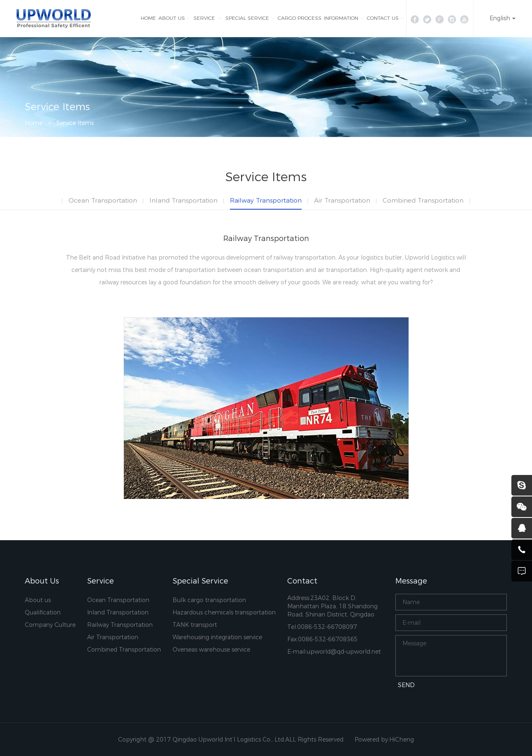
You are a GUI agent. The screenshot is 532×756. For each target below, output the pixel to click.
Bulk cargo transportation (209, 600)
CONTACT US (383, 18)
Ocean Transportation (103, 200)
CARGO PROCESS (300, 18)
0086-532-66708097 (327, 627)
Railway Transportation (266, 200)
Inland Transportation (183, 200)
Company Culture (50, 625)
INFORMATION (341, 18)
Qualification (43, 612)
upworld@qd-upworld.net (344, 652)
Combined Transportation (423, 200)
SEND (406, 685)
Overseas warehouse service (211, 650)
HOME (148, 18)
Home (34, 123)
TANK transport (195, 625)
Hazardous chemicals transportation (224, 612)
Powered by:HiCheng (384, 739)
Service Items (75, 123)
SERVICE (205, 18)
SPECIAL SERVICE (247, 18)
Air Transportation (342, 200)
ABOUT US (172, 18)
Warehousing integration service (217, 637)
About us (38, 600)
